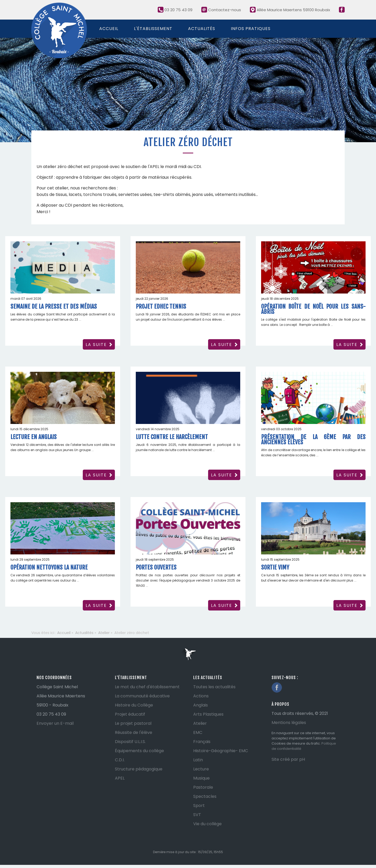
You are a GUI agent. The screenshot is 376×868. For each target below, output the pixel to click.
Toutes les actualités (214, 687)
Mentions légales (289, 723)
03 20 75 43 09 (175, 10)
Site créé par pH (288, 759)
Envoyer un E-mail (55, 723)
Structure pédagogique (139, 769)
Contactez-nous (221, 10)
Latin (198, 760)
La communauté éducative (142, 696)
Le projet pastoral (133, 723)
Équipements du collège (139, 751)
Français (202, 742)
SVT (197, 815)
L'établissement (153, 29)
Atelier (200, 723)
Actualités (202, 29)
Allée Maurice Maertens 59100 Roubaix (290, 10)
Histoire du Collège (134, 705)
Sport (199, 806)
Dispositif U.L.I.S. (130, 742)
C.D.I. (120, 760)
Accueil (109, 29)
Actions (201, 696)
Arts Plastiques (208, 714)
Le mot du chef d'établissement (147, 687)
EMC (198, 732)
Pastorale (203, 787)
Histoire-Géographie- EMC (221, 751)
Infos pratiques (251, 29)
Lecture (201, 769)
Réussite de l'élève (134, 732)
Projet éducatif (130, 714)
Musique (201, 778)
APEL (120, 778)
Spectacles (205, 796)
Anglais (201, 705)
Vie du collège (207, 824)
